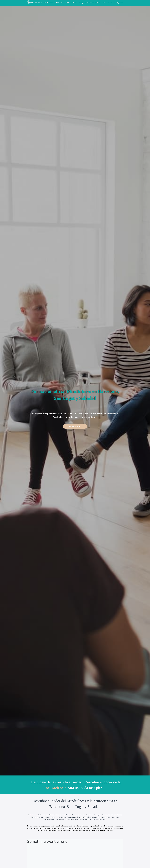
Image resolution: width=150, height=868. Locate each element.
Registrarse (120, 3)
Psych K (67, 3)
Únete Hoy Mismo (75, 426)
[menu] (83, 3)
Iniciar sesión (112, 3)
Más (105, 3)
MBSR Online (59, 3)
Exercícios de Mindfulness (94, 3)
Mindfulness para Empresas (78, 3)
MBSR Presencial (49, 3)
